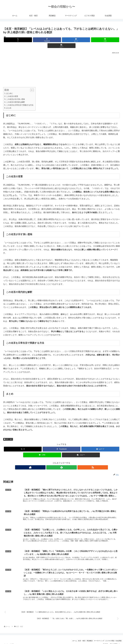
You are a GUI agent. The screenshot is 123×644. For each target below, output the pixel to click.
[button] (101, 40)
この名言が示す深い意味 (16, 93)
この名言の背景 (12, 90)
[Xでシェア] (22, 40)
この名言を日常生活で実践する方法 (20, 99)
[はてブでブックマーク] (61, 40)
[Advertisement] (61, 64)
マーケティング (96, 637)
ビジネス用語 (108, 637)
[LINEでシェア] (81, 40)
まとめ (9, 102)
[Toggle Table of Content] (31, 84)
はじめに (10, 87)
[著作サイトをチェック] (57, 461)
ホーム (69, 637)
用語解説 (86, 637)
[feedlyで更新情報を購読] (61, 461)
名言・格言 (8, 433)
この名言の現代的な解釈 (16, 96)
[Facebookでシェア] (42, 40)
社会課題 (118, 637)
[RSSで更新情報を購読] (66, 461)
